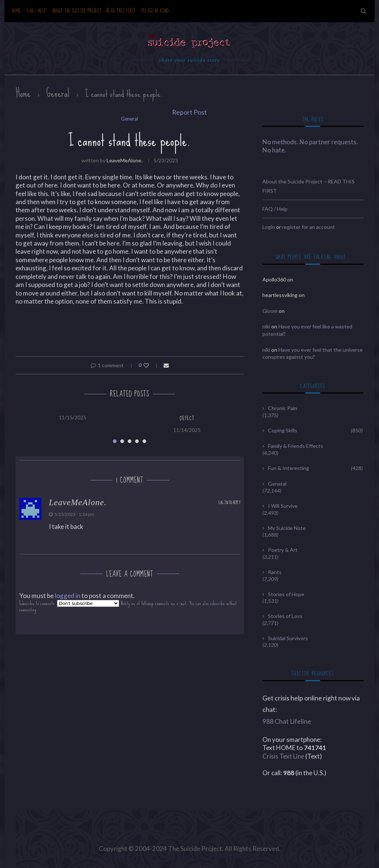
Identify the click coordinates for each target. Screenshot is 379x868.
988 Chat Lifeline (287, 721)
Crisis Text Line (283, 756)
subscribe (218, 603)
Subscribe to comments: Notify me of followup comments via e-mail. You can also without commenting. (128, 606)
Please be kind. (156, 11)
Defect (187, 418)
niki (266, 326)
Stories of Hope (286, 594)
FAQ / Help (36, 11)
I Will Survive (283, 506)
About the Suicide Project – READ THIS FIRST (94, 11)
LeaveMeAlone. (125, 160)
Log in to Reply (229, 503)
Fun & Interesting (315, 468)
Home (16, 11)
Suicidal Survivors (288, 638)
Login (269, 227)
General (58, 93)
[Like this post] (151, 365)
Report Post (189, 112)
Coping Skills (315, 430)
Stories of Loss (285, 616)
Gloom (270, 311)
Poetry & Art (283, 550)
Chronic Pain (283, 408)
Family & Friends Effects (296, 446)
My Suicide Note (287, 528)
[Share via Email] (166, 365)
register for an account (308, 227)
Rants (275, 572)
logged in (68, 596)
